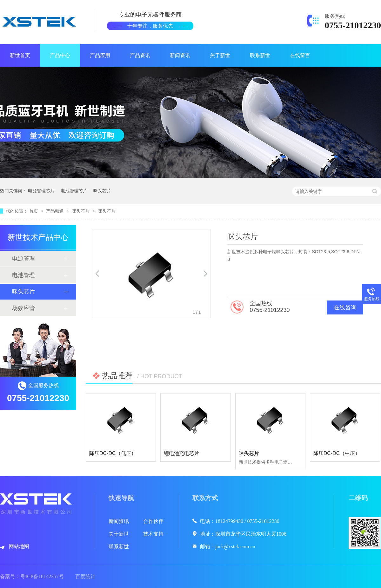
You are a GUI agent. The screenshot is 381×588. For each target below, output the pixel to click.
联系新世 (260, 55)
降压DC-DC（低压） (113, 453)
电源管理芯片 (41, 191)
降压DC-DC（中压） (337, 453)
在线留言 (300, 55)
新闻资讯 (180, 55)
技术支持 (153, 534)
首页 (34, 211)
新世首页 (20, 55)
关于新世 (220, 55)
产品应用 (100, 55)
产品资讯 (140, 55)
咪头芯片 (102, 191)
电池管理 (23, 275)
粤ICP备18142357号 (42, 576)
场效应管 (23, 308)
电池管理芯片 (74, 191)
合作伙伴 (153, 521)
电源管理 (23, 259)
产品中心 (60, 55)
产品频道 (56, 211)
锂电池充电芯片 (182, 453)
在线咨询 (345, 307)
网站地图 (19, 546)
